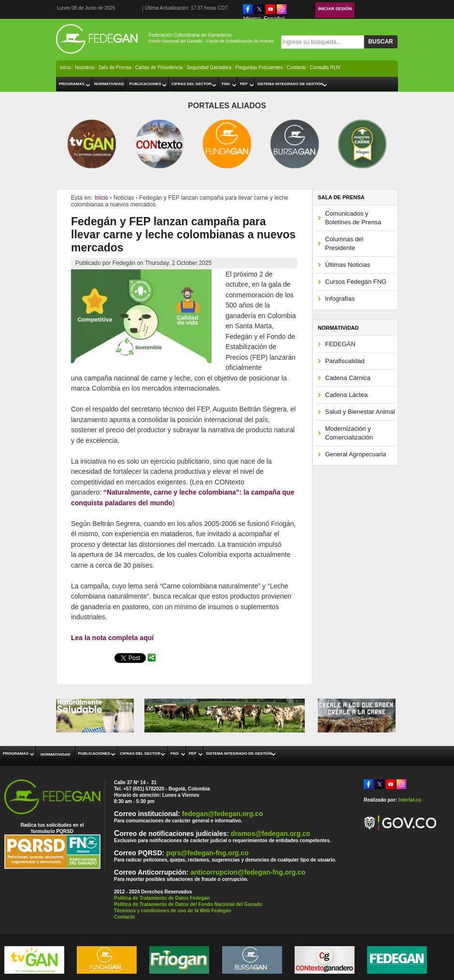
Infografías (340, 299)
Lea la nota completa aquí (112, 638)
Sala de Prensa (114, 67)
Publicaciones (145, 84)
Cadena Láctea (346, 395)
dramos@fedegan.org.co (271, 834)
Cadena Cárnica (348, 378)
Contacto (296, 67)
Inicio (65, 67)
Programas (72, 84)
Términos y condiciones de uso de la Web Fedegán (173, 911)
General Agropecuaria (355, 454)
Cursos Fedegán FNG (356, 282)
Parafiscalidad (345, 361)
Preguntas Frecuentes (259, 67)
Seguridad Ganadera (209, 67)
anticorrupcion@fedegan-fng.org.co (248, 872)
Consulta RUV (325, 67)
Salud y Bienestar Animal (360, 412)
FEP (244, 84)
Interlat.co (410, 800)
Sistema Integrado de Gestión (290, 84)
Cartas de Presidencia (159, 67)
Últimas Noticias (348, 265)
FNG (226, 84)
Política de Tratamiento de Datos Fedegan (162, 898)
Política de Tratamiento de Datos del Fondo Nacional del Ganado (188, 904)
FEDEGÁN (340, 344)
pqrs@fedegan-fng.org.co (207, 853)
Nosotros (85, 67)
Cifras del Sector (192, 84)
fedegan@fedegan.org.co (223, 814)
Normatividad (109, 84)
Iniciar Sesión (335, 9)
